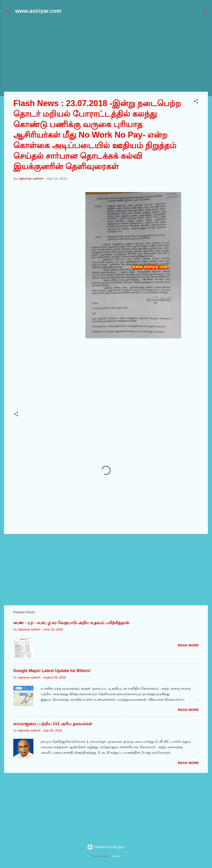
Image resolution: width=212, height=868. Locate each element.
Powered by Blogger (106, 847)
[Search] (205, 14)
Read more (188, 645)
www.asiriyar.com (38, 11)
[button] (196, 102)
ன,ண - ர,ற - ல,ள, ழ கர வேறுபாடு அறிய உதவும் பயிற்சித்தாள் (71, 623)
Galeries (116, 856)
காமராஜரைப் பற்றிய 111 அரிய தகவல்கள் (53, 724)
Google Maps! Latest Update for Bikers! (52, 671)
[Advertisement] (108, 55)
